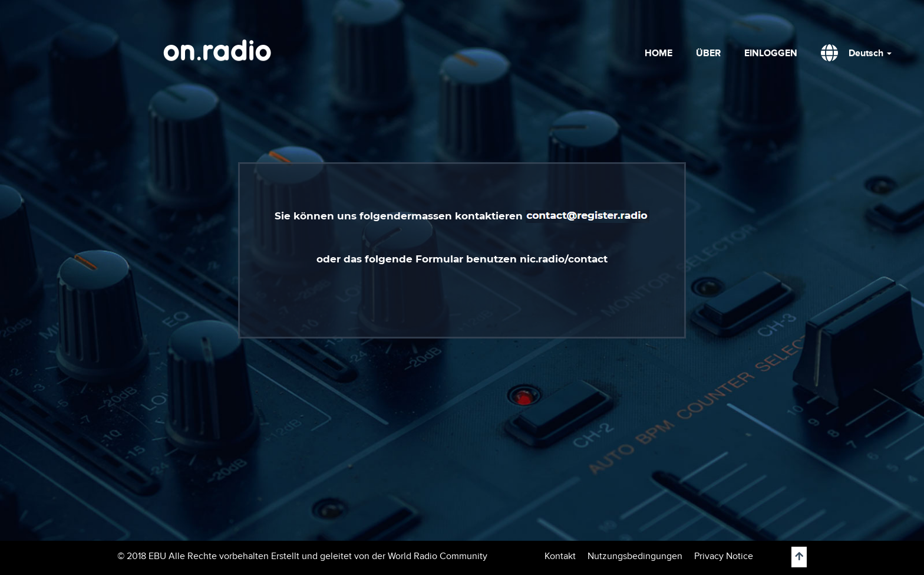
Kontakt (560, 556)
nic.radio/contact (562, 259)
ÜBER (708, 53)
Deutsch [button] (870, 53)
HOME (659, 53)
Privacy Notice (724, 556)
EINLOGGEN (771, 53)
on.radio (217, 53)
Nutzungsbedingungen (635, 556)
